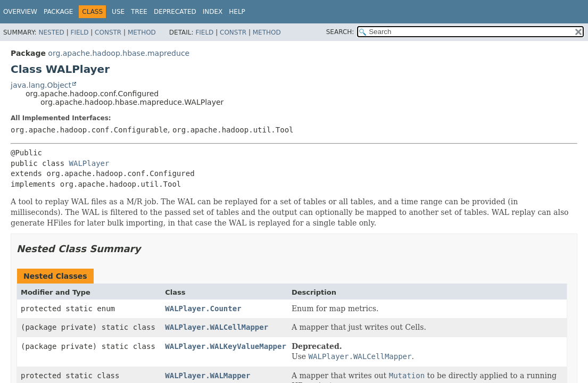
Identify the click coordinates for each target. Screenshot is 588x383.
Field (79, 32)
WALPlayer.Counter (203, 309)
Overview (20, 12)
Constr (108, 32)
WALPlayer (89, 163)
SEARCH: (340, 32)
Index (213, 12)
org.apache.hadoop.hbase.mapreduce (119, 53)
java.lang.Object (41, 85)
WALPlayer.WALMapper (208, 376)
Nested (51, 32)
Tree (139, 12)
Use (118, 12)
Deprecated (175, 12)
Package (58, 12)
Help (237, 12)
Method (142, 32)
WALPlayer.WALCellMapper (217, 327)
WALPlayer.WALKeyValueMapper (226, 346)
